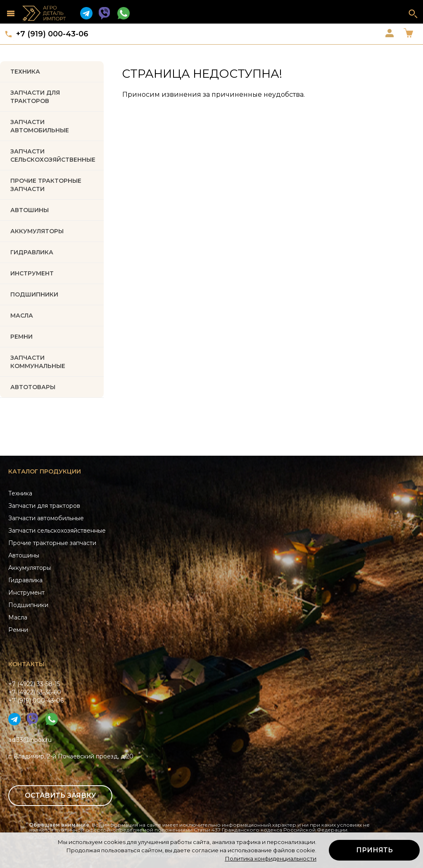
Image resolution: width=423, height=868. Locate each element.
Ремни (18, 630)
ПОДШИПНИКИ (34, 294)
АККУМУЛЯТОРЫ (37, 231)
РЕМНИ (21, 337)
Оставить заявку (60, 795)
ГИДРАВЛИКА (32, 252)
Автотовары (33, 387)
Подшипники (28, 605)
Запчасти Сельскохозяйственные (53, 155)
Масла (18, 617)
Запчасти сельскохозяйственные (57, 531)
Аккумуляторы (30, 568)
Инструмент (26, 593)
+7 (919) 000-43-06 (52, 34)
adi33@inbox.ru (30, 740)
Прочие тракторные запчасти (46, 185)
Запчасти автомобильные (40, 126)
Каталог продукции (45, 471)
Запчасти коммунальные (38, 362)
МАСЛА (22, 316)
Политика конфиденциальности (271, 858)
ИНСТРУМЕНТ (32, 273)
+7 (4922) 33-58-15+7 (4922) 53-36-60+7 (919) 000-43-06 (36, 692)
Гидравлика (25, 580)
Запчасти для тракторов (35, 97)
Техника (25, 72)
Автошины (30, 210)
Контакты (26, 664)
